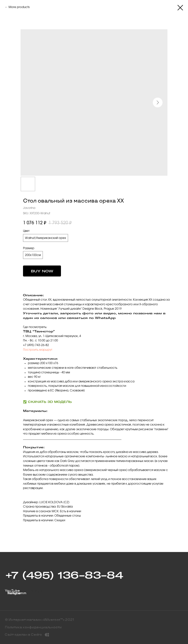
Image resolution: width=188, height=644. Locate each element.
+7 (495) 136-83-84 (64, 575)
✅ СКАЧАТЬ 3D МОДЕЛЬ (47, 402)
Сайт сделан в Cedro (23, 635)
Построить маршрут (38, 350)
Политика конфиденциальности (33, 627)
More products (19, 7)
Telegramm (17, 593)
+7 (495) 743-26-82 (36, 345)
